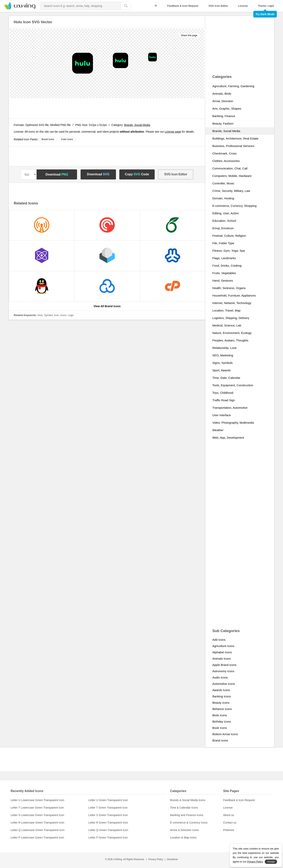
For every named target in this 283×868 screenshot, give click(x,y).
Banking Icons (221, 696)
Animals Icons (221, 659)
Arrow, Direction (223, 101)
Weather (218, 430)
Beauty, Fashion (223, 123)
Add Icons (219, 640)
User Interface (221, 415)
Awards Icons (221, 690)
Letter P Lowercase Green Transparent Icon (37, 837)
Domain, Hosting (223, 198)
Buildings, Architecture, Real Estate (235, 138)
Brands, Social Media (137, 125)
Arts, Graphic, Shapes (227, 109)
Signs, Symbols (222, 363)
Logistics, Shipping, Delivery (231, 318)
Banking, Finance (224, 116)
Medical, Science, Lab (227, 325)
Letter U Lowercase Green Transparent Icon (37, 800)
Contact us (230, 823)
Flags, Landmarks (224, 258)
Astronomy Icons (223, 671)
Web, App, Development (228, 438)
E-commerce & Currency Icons (189, 823)
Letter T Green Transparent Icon (108, 808)
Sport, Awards (221, 370)
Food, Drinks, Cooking (227, 266)
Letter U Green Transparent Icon (108, 800)
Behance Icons (222, 709)
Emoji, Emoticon (223, 228)
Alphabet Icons (222, 652)
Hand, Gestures (223, 281)
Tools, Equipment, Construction (233, 385)
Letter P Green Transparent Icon (108, 837)
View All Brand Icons (107, 306)
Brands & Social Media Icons (188, 800)
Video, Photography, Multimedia (233, 423)
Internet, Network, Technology (232, 303)
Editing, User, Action (225, 213)
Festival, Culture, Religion (229, 236)
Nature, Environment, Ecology (232, 333)
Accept (271, 862)
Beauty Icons (221, 703)
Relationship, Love (224, 348)
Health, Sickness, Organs (229, 288)
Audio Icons (220, 677)
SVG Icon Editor (218, 6)
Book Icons (220, 728)
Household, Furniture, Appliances (234, 295)
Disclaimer (173, 859)
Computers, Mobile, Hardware (232, 176)
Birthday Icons (222, 721)
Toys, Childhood (223, 393)
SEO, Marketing (223, 355)
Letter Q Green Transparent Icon (108, 830)
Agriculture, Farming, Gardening (233, 86)
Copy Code (137, 174)
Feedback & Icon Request (183, 6)
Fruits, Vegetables (224, 273)
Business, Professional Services (233, 146)
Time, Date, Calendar (226, 378)
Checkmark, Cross (224, 153)
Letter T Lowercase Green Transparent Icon (37, 808)
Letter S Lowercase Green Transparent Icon (37, 815)
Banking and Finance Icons (187, 815)
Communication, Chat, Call (230, 168)
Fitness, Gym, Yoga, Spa (228, 251)
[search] (126, 6)
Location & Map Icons (183, 837)
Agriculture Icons (223, 646)
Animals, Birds (222, 94)
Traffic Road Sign (224, 400)
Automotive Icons (224, 684)
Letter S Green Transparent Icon (108, 815)
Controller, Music (223, 183)
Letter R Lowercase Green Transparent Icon (37, 823)
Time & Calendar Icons (184, 808)
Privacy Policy (156, 859)
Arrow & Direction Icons (184, 830)
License (243, 6)
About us (229, 815)
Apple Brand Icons (224, 665)
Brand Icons (48, 139)
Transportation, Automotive (230, 408)
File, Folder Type (223, 243)
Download (57, 174)
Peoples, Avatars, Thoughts (230, 340)
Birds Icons (220, 715)
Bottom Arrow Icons (225, 734)
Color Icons (67, 139)
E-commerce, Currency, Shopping (234, 206)
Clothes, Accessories (226, 161)
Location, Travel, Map (226, 310)
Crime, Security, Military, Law (231, 191)
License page (173, 132)
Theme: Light (266, 6)
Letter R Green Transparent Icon (108, 823)
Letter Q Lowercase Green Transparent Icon (38, 830)
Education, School (224, 221)
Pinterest (229, 830)
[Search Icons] (81, 6)
